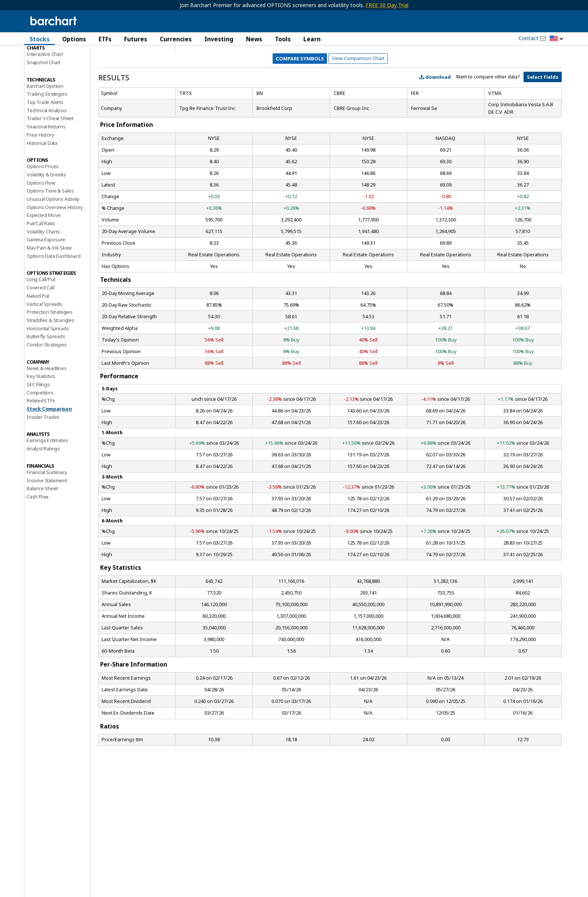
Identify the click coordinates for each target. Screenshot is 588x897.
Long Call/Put (41, 316)
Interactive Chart (45, 90)
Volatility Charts (43, 268)
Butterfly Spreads (46, 373)
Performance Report (49, 67)
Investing (219, 39)
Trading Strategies (47, 130)
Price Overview (43, 59)
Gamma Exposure (46, 276)
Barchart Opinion (45, 122)
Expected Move (43, 251)
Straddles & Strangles (50, 357)
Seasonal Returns (46, 163)
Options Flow (41, 219)
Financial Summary (47, 509)
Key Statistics (41, 412)
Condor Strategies (47, 381)
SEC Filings (38, 421)
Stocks (40, 39)
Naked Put (38, 332)
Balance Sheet (42, 525)
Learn (312, 39)
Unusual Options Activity (53, 235)
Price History (40, 171)
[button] (556, 39)
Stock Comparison (49, 445)
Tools (283, 39)
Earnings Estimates (47, 477)
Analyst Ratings (43, 485)
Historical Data (42, 179)
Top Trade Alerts (45, 138)
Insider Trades (43, 453)
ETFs (105, 39)
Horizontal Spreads (48, 365)
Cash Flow (37, 533)
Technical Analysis (46, 147)
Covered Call (40, 324)
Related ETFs (41, 437)
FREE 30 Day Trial (387, 5)
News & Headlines (47, 405)
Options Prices (43, 203)
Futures (136, 39)
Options (74, 39)
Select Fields (543, 113)
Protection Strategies (50, 348)
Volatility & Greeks (46, 211)
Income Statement (47, 517)
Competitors (40, 429)
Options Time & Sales (50, 227)
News (254, 39)
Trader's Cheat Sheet (50, 155)
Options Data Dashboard (54, 292)
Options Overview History (55, 244)
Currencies (176, 39)
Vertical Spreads (44, 340)
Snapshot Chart (43, 99)
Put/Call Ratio (41, 260)
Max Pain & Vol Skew (49, 284)
